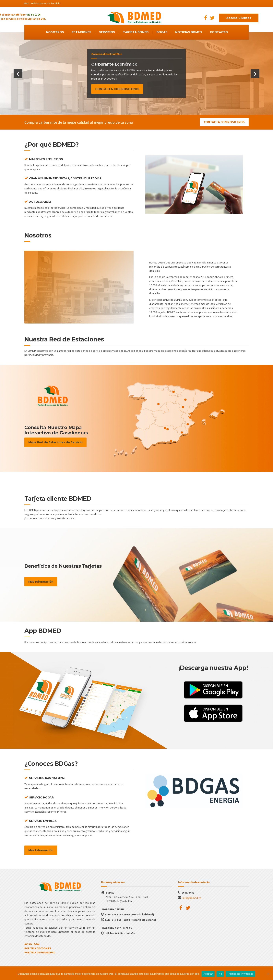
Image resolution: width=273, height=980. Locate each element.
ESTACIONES (82, 32)
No (220, 974)
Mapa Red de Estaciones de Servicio (55, 442)
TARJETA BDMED (136, 32)
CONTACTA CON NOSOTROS (117, 89)
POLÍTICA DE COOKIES (38, 948)
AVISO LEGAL (32, 944)
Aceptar (208, 974)
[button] (18, 74)
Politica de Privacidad (241, 974)
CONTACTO (219, 32)
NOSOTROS (55, 32)
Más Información (41, 582)
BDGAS (162, 32)
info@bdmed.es (192, 898)
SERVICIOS (107, 32)
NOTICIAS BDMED (189, 32)
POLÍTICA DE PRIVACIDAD (40, 952)
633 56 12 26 (33, 15)
